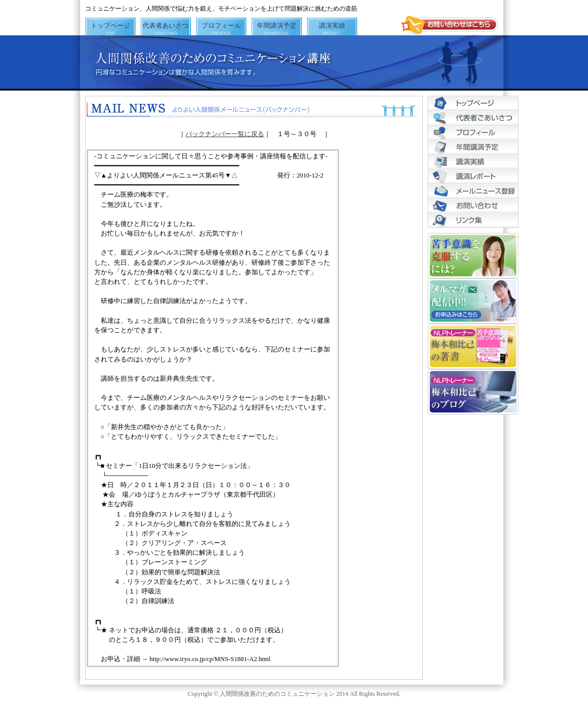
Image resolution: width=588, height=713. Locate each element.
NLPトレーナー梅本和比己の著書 (473, 346)
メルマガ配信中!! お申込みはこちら (473, 301)
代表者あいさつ (166, 28)
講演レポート (473, 177)
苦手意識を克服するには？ (473, 256)
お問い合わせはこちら (450, 25)
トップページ (110, 28)
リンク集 (473, 221)
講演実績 (332, 28)
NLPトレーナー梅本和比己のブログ (473, 392)
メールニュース (473, 191)
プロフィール (221, 28)
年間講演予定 (277, 28)
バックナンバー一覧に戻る (225, 134)
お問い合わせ (473, 206)
